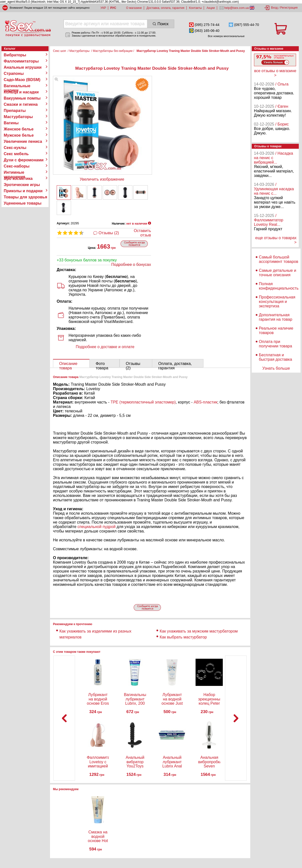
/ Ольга (282, 84)
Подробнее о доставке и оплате (105, 347)
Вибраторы (15, 55)
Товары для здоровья (25, 197)
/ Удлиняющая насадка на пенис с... (274, 189)
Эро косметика (18, 179)
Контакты (196, 8)
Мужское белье (19, 135)
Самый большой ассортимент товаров (279, 259)
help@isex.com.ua (237, 8)
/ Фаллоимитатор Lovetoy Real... (269, 220)
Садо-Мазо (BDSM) (22, 80)
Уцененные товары (23, 203)
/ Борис (282, 124)
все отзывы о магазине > (275, 73)
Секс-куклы (15, 148)
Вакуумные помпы (22, 98)
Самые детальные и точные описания (278, 273)
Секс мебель (16, 154)
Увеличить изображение (102, 179)
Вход (274, 8)
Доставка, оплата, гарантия (165, 8)
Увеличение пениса (23, 141)
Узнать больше (276, 368)
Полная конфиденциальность (279, 286)
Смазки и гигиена (21, 104)
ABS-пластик (205, 402)
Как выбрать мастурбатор (183, 637)
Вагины (11, 123)
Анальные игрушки (23, 67)
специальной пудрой (97, 527)
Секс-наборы (17, 166)
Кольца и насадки (21, 92)
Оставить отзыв (142, 233)
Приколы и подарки (23, 191)
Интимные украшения (14, 172)
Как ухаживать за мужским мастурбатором (199, 631)
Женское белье (19, 129)
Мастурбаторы (18, 117)
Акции (211, 8)
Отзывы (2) (109, 233)
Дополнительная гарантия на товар (276, 317)
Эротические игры (22, 185)
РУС (113, 8)
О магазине (134, 8)
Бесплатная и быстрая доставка (276, 357)
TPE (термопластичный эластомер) (143, 402)
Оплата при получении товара (276, 344)
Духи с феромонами (24, 160)
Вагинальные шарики (17, 86)
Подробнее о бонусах (131, 265)
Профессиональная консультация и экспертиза (277, 302)
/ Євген (282, 106)
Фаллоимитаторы (21, 61)
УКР (103, 8)
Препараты (15, 111)
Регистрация (289, 8)
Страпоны (14, 74)
